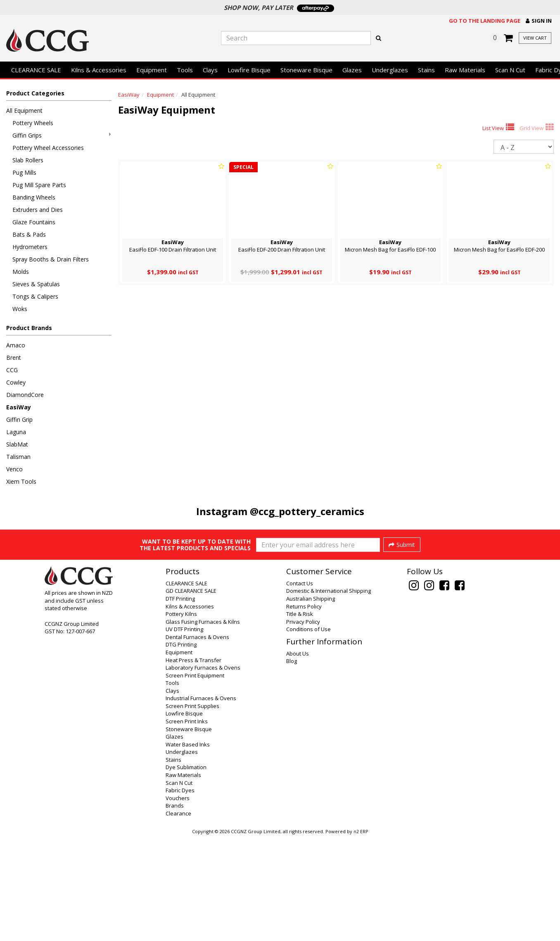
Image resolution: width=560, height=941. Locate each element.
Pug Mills (24, 172)
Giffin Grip (19, 419)
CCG (12, 370)
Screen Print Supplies (192, 810)
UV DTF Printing (184, 733)
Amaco (16, 345)
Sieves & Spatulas (36, 284)
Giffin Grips (62, 135)
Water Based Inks (188, 848)
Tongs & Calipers (35, 296)
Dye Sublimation (186, 871)
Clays (210, 70)
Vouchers (178, 902)
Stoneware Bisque (306, 70)
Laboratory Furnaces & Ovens (203, 771)
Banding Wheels (34, 197)
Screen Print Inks (187, 825)
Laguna (16, 432)
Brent (14, 358)
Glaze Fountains (34, 222)
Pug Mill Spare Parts (39, 185)
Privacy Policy (303, 725)
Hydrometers (30, 247)
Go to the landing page (485, 21)
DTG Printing (181, 748)
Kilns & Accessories (99, 70)
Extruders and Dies (38, 210)
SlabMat (17, 444)
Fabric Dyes (180, 894)
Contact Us (300, 687)
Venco (14, 469)
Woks (20, 309)
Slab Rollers (28, 160)
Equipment (152, 70)
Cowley (16, 382)
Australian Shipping (311, 702)
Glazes (352, 70)
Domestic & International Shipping (329, 694)
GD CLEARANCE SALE (191, 694)
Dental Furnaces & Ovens (197, 741)
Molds (21, 272)
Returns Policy (304, 710)
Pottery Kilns (181, 718)
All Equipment (24, 110)
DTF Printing (180, 702)
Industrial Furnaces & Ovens (201, 802)
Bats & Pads (29, 234)
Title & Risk (300, 718)
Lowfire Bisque (249, 70)
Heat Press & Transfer (193, 764)
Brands (175, 909)
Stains (426, 70)
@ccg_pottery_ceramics (307, 511)
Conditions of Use (308, 733)
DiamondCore (25, 395)
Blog (292, 765)
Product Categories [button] (35, 93)
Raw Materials (465, 70)
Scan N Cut (510, 70)
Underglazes (390, 70)
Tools (185, 70)
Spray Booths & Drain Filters (51, 259)
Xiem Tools (21, 481)
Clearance (178, 917)
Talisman (18, 457)
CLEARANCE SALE (36, 70)
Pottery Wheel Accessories (48, 148)
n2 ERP (361, 935)
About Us (298, 757)
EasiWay (19, 407)
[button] (539, 21)
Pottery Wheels (33, 123)
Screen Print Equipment (195, 779)
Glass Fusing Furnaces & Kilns (203, 725)
